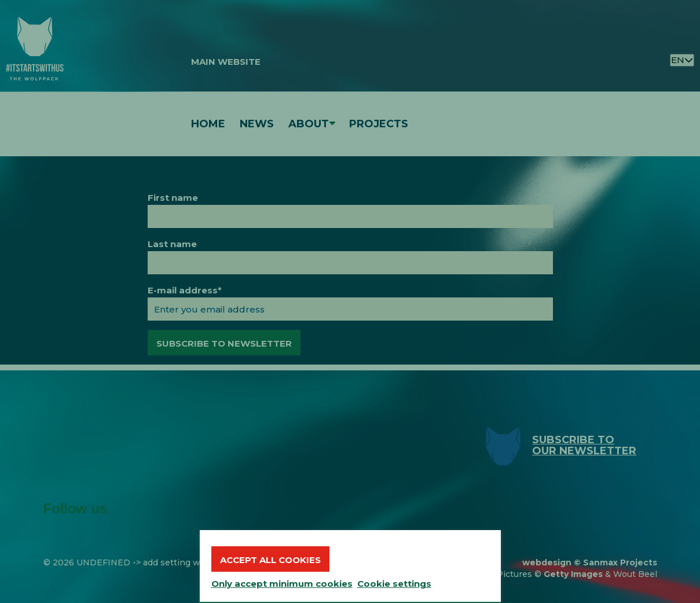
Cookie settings (394, 584)
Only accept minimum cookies (282, 584)
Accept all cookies (270, 560)
